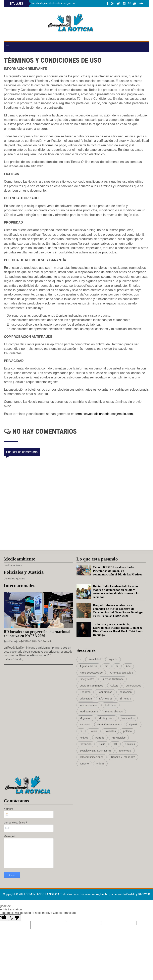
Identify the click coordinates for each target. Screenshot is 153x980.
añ (117, 666)
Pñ (81, 731)
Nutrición (85, 724)
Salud (102, 744)
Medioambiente (89, 712)
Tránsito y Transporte (123, 757)
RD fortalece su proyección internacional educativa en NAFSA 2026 (37, 634)
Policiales (110, 731)
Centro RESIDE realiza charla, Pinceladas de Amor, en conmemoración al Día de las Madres (62, 3)
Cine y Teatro (87, 679)
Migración (85, 718)
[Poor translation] (15, 918)
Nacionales (128, 718)
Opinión (134, 724)
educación (86, 699)
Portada (100, 738)
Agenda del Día (89, 666)
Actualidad (95, 659)
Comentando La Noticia (43, 894)
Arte (128, 666)
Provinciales (119, 738)
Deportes (85, 692)
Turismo (84, 764)
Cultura (114, 686)
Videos (100, 764)
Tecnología (125, 751)
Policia (94, 731)
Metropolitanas (114, 712)
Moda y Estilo (106, 718)
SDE (115, 744)
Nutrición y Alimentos (110, 724)
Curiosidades (133, 686)
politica (127, 731)
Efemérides (106, 699)
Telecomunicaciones (92, 757)
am (107, 666)
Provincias (86, 744)
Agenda (113, 659)
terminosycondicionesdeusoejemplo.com (104, 414)
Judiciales (110, 705)
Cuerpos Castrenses (91, 686)
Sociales (130, 744)
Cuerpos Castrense (113, 679)
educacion (126, 692)
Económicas (105, 692)
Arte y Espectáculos (121, 673)
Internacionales (88, 705)
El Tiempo (125, 699)
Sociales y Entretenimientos (96, 751)
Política (84, 738)
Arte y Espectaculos (91, 673)
